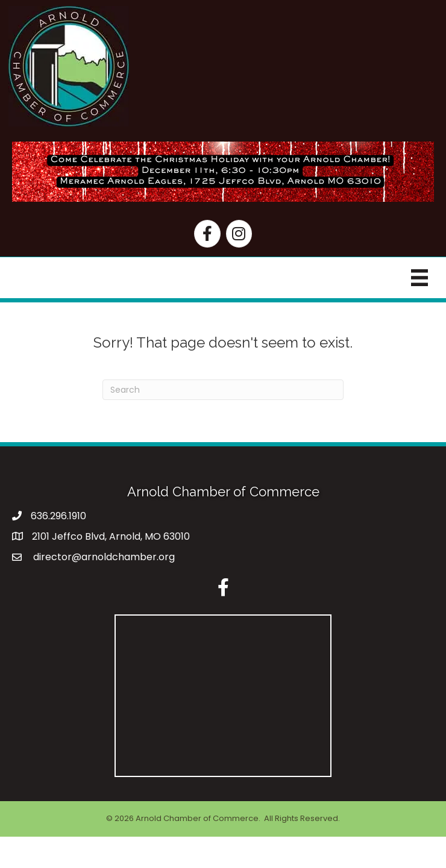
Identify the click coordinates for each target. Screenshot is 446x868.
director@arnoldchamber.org (103, 557)
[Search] (223, 390)
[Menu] (419, 278)
